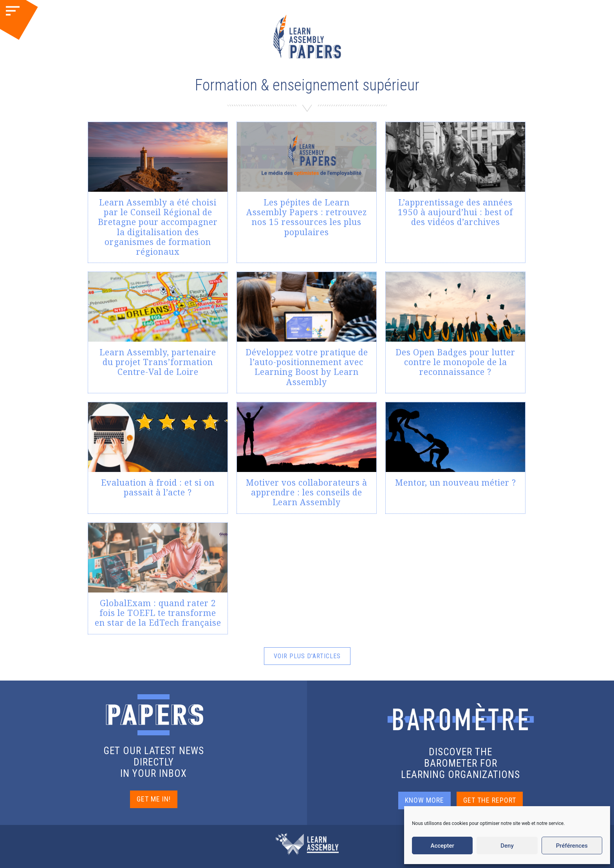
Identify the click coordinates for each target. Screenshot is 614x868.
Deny (507, 846)
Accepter (442, 846)
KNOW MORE (424, 800)
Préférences (572, 846)
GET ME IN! (154, 799)
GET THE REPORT (490, 800)
